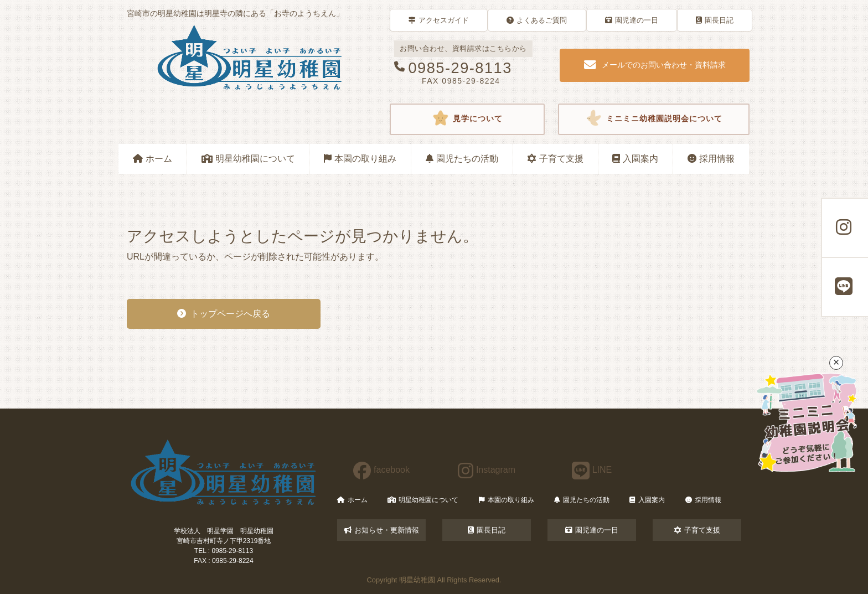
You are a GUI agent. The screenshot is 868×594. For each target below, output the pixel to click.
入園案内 (635, 159)
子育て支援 (556, 159)
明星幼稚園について (248, 159)
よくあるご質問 (537, 20)
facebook (381, 470)
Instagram (487, 470)
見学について (467, 119)
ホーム (153, 159)
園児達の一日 (632, 20)
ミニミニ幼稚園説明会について (654, 119)
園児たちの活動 (462, 159)
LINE (592, 470)
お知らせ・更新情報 (382, 530)
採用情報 (711, 159)
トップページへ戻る (224, 314)
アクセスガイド (439, 20)
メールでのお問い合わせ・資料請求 (655, 65)
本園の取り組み (360, 159)
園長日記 (715, 20)
